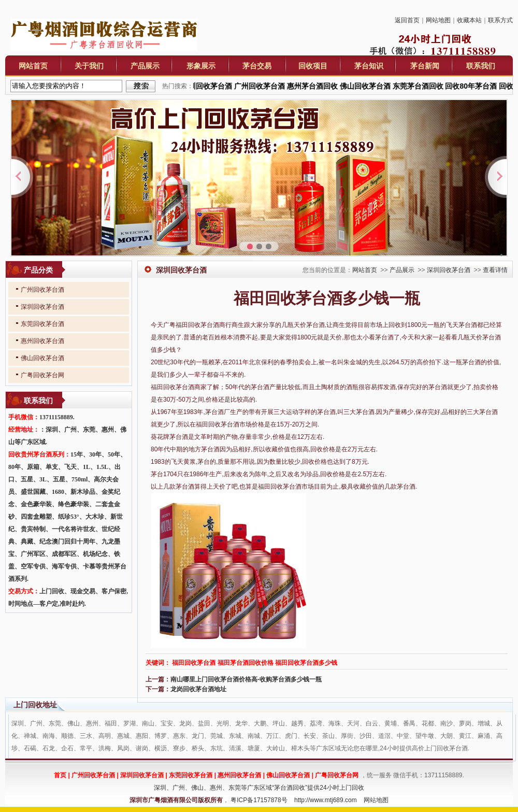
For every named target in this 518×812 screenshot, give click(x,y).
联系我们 (481, 66)
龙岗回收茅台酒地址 (198, 689)
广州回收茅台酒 (42, 290)
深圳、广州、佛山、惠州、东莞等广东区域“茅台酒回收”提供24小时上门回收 (259, 788)
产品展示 (145, 66)
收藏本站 (469, 20)
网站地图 (438, 20)
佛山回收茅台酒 (42, 358)
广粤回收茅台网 (42, 375)
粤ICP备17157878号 (259, 800)
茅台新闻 (425, 66)
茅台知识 (369, 66)
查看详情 (495, 270)
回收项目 (313, 66)
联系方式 (500, 20)
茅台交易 (257, 66)
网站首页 (33, 66)
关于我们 (89, 66)
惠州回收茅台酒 (42, 341)
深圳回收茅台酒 (449, 270)
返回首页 (407, 20)
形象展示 (201, 66)
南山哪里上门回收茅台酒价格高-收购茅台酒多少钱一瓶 (246, 679)
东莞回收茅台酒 (42, 324)
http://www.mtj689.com (326, 800)
